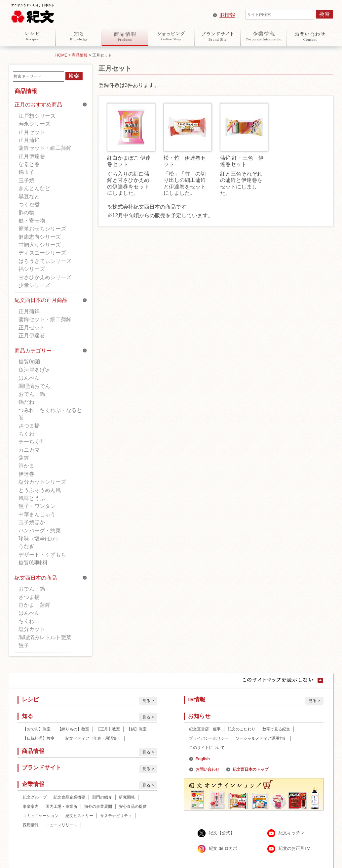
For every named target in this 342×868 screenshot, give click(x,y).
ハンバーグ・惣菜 (40, 531)
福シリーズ (32, 269)
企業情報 (264, 36)
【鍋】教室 (137, 729)
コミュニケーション (41, 816)
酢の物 (26, 212)
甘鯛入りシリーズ (40, 245)
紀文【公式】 (222, 833)
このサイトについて (207, 748)
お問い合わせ (310, 36)
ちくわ (26, 434)
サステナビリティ (116, 816)
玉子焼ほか (32, 522)
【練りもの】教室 (73, 729)
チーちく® (31, 442)
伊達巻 (26, 474)
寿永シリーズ (34, 124)
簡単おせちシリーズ (42, 229)
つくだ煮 (29, 205)
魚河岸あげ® (34, 370)
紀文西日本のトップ (250, 769)
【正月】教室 (108, 729)
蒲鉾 (24, 458)
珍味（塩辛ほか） (40, 538)
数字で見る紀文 (276, 729)
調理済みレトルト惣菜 (45, 637)
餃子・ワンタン (37, 506)
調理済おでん (34, 386)
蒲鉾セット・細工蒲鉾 (45, 148)
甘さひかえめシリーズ (45, 277)
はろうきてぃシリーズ (45, 261)
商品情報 (125, 36)
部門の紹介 (102, 797)
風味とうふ (32, 498)
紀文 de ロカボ (223, 848)
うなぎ (26, 546)
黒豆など (29, 197)
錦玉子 (26, 172)
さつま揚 (29, 426)
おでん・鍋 (32, 394)
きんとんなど (34, 188)
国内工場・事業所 (61, 806)
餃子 (24, 645)
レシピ (32, 36)
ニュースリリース (61, 825)
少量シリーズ (34, 285)
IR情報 (227, 15)
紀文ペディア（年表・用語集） (93, 738)
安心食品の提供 (133, 806)
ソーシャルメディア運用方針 (261, 738)
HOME (61, 55)
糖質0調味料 (33, 563)
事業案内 (31, 806)
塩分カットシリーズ (42, 482)
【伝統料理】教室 (41, 738)
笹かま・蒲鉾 (34, 605)
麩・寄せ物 (32, 221)
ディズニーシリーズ (42, 253)
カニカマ (29, 450)
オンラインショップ (171, 36)
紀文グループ (35, 797)
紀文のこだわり (242, 729)
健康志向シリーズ (40, 237)
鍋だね (26, 402)
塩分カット (32, 629)
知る (79, 36)
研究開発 (127, 797)
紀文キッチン (291, 833)
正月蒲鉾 (29, 140)
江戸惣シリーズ (37, 116)
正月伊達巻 (32, 156)
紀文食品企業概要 (69, 797)
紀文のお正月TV (294, 848)
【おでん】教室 (37, 729)
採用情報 (31, 825)
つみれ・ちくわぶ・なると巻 (50, 414)
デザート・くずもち (42, 555)
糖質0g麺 (29, 362)
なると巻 (29, 164)
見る (146, 701)
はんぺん (29, 378)
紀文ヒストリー (79, 816)
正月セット (32, 132)
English (203, 759)
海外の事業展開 (98, 806)
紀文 (32, 12)
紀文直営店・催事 (205, 729)
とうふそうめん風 (40, 490)
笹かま (26, 466)
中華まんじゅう (37, 514)
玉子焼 (26, 180)
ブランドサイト (217, 36)
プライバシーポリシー (209, 738)
